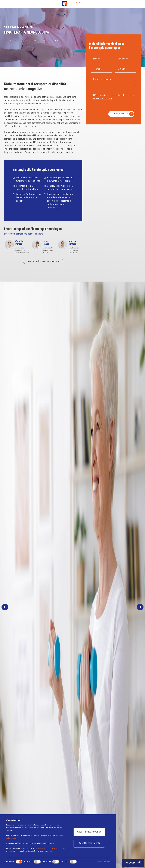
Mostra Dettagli (103, 862)
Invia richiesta (124, 114)
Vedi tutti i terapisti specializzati (43, 261)
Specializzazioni (20, 41)
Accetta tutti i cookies (89, 832)
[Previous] (5, 607)
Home (7, 41)
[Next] (140, 607)
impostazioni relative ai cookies (51, 848)
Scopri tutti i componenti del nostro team (23, 234)
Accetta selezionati (89, 843)
